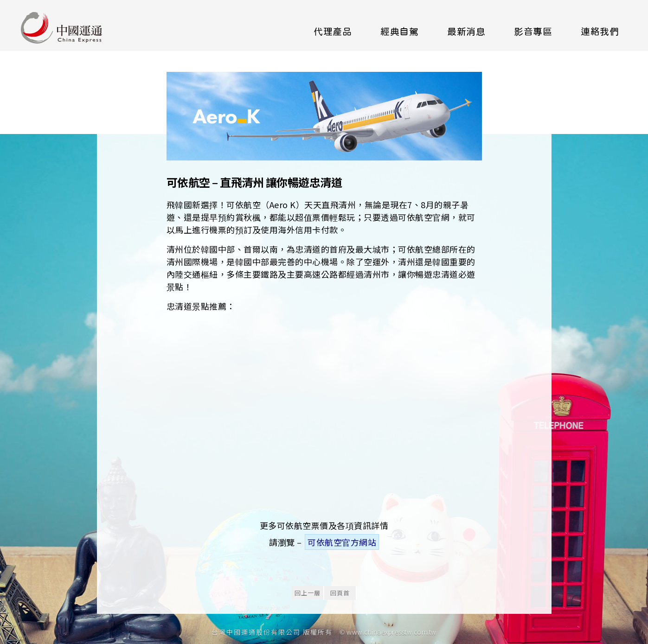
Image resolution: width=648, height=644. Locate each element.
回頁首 (340, 593)
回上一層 (308, 593)
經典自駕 (399, 32)
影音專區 (533, 32)
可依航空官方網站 (342, 542)
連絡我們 (600, 32)
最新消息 (466, 32)
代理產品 (333, 32)
